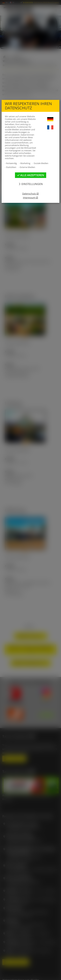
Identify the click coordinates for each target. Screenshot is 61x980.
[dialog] (30, 490)
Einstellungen (30, 184)
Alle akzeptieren (31, 175)
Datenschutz (29, 194)
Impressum (29, 198)
